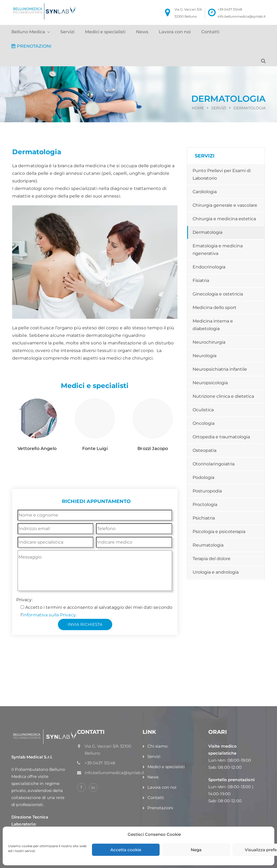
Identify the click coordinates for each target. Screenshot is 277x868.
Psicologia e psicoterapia (219, 532)
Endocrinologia (209, 267)
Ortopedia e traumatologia (221, 437)
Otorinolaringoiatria (214, 464)
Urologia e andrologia (216, 572)
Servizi (67, 32)
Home (198, 108)
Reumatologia (208, 545)
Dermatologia (207, 232)
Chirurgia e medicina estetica (224, 219)
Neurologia (205, 356)
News (142, 32)
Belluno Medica (28, 32)
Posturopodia (207, 491)
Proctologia (205, 504)
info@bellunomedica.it (226, 664)
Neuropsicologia (210, 383)
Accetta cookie (126, 850)
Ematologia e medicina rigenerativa (218, 250)
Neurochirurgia (209, 342)
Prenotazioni (160, 808)
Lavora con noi (175, 32)
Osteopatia (205, 450)
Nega (196, 850)
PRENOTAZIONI (31, 46)
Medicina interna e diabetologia (213, 325)
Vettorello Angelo (37, 448)
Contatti (210, 32)
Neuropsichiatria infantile (220, 369)
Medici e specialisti (105, 32)
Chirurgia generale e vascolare (225, 205)
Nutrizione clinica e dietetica (223, 396)
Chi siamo (157, 746)
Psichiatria (204, 518)
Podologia (203, 477)
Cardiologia (205, 192)
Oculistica (203, 410)
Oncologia (204, 423)
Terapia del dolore (212, 559)
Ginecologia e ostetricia (218, 294)
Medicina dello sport (215, 308)
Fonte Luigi (95, 448)
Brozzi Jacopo (153, 448)
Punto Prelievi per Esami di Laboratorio (222, 174)
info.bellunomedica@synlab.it (242, 16)
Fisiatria (201, 280)
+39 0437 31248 (230, 9)
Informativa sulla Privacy (49, 615)
